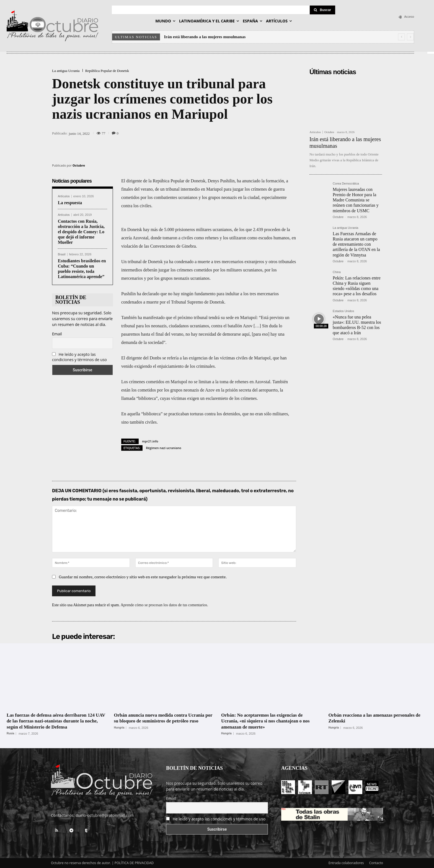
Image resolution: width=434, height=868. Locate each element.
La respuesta (70, 203)
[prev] (401, 37)
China (337, 272)
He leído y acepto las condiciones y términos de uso (79, 357)
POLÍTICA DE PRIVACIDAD (134, 863)
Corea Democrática (346, 184)
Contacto (376, 863)
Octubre (79, 165)
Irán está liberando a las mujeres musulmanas (205, 37)
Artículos (64, 196)
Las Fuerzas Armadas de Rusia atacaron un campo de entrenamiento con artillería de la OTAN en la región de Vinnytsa (356, 244)
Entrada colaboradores (346, 863)
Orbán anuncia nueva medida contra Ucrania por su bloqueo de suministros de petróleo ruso (162, 721)
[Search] (322, 10)
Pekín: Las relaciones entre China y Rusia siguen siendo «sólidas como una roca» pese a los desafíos (357, 286)
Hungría (119, 734)
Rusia (10, 734)
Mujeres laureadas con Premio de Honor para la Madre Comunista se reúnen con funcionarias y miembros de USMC (356, 200)
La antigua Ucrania (66, 71)
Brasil (62, 254)
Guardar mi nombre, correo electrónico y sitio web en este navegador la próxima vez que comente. (143, 577)
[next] (410, 37)
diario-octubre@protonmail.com (105, 815)
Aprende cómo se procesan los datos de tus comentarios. (164, 605)
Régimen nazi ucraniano (163, 448)
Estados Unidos (343, 311)
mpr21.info (150, 441)
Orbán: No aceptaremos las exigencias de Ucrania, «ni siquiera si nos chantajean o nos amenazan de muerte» (268, 721)
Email (57, 334)
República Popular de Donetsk (107, 71)
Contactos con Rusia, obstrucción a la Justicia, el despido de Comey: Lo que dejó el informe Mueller (81, 232)
